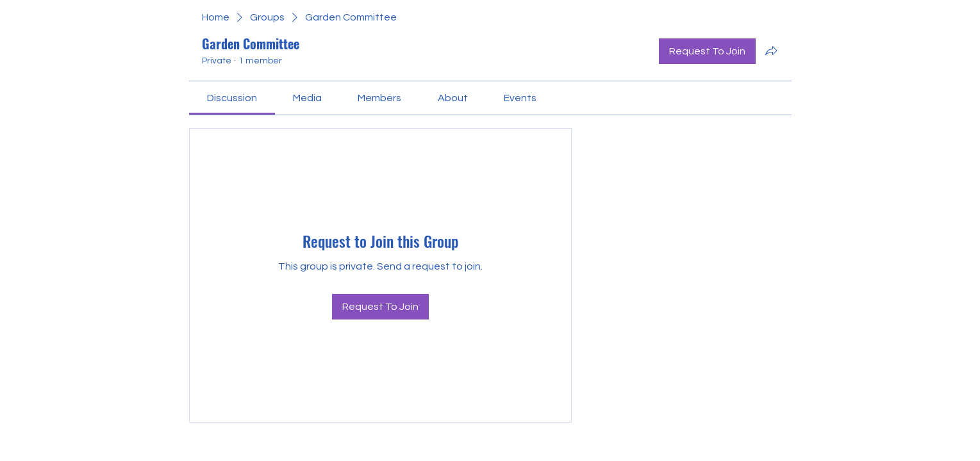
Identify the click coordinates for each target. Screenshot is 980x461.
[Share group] (771, 51)
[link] (232, 98)
